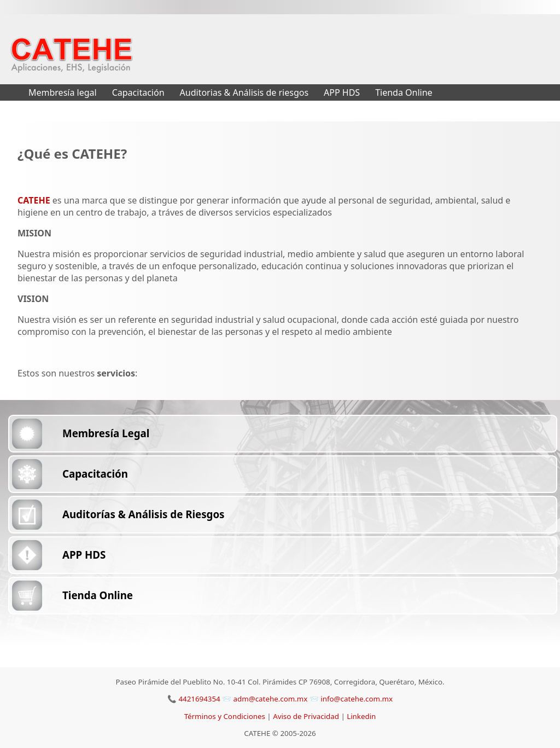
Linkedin (361, 716)
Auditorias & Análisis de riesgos (244, 92)
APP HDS (342, 92)
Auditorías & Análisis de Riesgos (143, 514)
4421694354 (199, 699)
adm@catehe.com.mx (272, 699)
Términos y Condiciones (226, 716)
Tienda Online (404, 92)
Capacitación (138, 92)
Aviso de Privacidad (307, 716)
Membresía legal (63, 92)
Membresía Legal (106, 433)
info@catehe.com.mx (357, 699)
